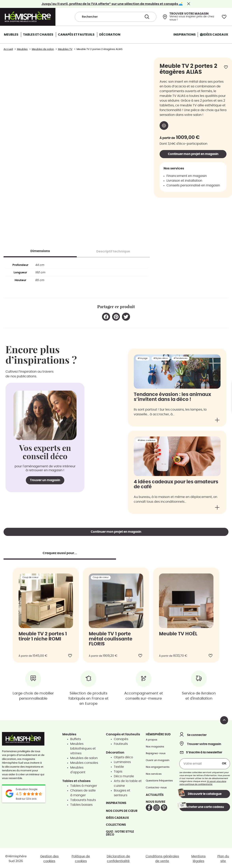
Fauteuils (121, 742)
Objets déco (123, 756)
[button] (106, 315)
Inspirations (116, 802)
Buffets (76, 738)
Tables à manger (84, 784)
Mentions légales (198, 857)
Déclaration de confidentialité (118, 857)
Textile (119, 765)
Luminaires (122, 761)
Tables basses (81, 803)
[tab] (40, 250)
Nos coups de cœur (122, 810)
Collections (116, 823)
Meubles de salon (84, 757)
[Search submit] (147, 17)
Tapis (118, 770)
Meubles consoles (84, 761)
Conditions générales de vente (162, 857)
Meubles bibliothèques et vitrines (83, 747)
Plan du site (223, 857)
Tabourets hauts (83, 799)
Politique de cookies (81, 857)
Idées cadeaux (117, 817)
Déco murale (124, 775)
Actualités (155, 794)
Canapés (121, 738)
